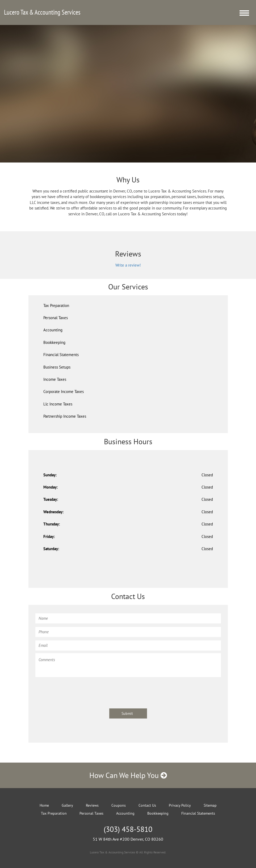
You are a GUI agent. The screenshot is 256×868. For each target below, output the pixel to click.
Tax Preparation (56, 305)
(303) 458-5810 (128, 829)
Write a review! (128, 265)
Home (44, 805)
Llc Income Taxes (58, 404)
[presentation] (76, 690)
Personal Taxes (56, 318)
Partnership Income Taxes (65, 416)
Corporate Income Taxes (64, 392)
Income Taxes (55, 379)
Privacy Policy (180, 805)
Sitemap (210, 805)
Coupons (119, 805)
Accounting (53, 330)
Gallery (67, 805)
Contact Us (147, 805)
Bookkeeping (54, 342)
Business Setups (57, 367)
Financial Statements (61, 355)
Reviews (92, 805)
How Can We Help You (128, 775)
